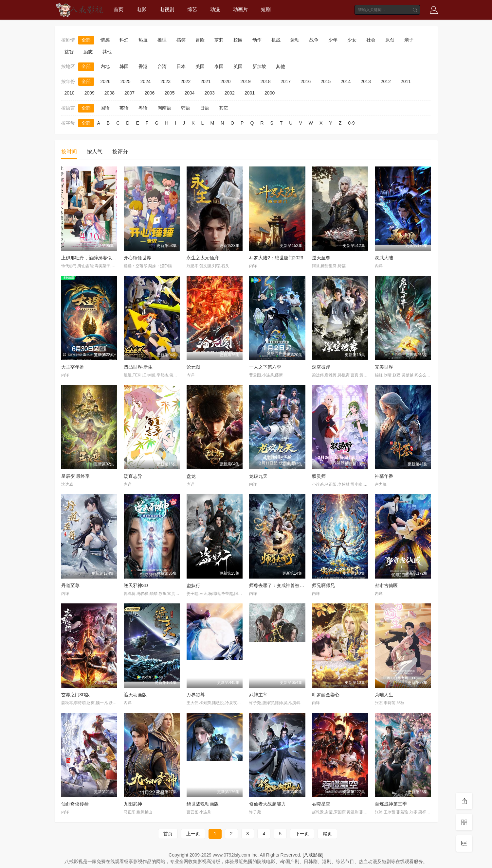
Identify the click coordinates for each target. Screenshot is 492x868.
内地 (105, 66)
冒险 (200, 40)
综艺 (192, 9)
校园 (238, 40)
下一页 (302, 834)
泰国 (219, 66)
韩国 (124, 66)
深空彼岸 (321, 367)
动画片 (240, 9)
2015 (326, 81)
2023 (165, 81)
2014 (346, 81)
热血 (143, 40)
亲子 (409, 40)
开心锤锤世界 (137, 258)
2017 (286, 81)
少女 (352, 40)
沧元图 (193, 367)
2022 (185, 81)
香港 (143, 66)
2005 (169, 93)
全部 (86, 40)
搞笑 (181, 40)
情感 (105, 40)
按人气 (95, 152)
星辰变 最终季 (76, 476)
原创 (390, 40)
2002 (230, 93)
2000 (270, 93)
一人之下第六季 (265, 367)
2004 (189, 93)
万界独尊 (196, 695)
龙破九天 (258, 476)
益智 (69, 52)
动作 (257, 40)
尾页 (327, 834)
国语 (105, 108)
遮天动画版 (135, 695)
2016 (306, 81)
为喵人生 (384, 695)
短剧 (266, 9)
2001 (250, 93)
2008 (109, 93)
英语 (124, 108)
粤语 (143, 108)
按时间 (69, 152)
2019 (246, 81)
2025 (126, 81)
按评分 (120, 152)
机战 (276, 40)
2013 (366, 81)
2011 (406, 81)
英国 (238, 66)
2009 (90, 93)
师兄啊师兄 (323, 585)
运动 (295, 40)
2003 (210, 93)
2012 (386, 81)
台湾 (162, 66)
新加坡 (259, 66)
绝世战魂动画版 (203, 804)
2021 (205, 81)
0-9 (351, 123)
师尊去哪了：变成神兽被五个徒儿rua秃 (289, 585)
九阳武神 (133, 804)
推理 (162, 40)
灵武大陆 (384, 258)
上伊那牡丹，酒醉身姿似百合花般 (96, 258)
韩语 (186, 108)
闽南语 (164, 108)
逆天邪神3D (136, 585)
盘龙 (191, 476)
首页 (118, 9)
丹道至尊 (70, 585)
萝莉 (219, 40)
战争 (314, 40)
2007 (129, 93)
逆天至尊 (321, 258)
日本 (181, 66)
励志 (88, 52)
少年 (333, 40)
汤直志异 (133, 476)
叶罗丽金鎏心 (326, 695)
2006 (149, 93)
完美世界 (384, 367)
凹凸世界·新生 (138, 367)
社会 (371, 40)
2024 (146, 81)
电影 (141, 9)
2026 (106, 81)
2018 (266, 81)
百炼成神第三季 (391, 804)
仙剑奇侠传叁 (75, 804)
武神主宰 (258, 695)
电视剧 (167, 9)
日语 (205, 108)
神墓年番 (384, 476)
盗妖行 (193, 585)
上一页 (193, 834)
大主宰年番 (73, 367)
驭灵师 (319, 476)
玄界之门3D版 (76, 695)
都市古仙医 (386, 585)
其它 (224, 108)
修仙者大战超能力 (267, 804)
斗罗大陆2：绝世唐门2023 (276, 258)
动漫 (215, 9)
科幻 (124, 40)
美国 (200, 66)
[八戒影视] (313, 855)
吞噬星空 (321, 804)
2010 (70, 93)
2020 (225, 81)
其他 (107, 52)
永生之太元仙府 (203, 258)
